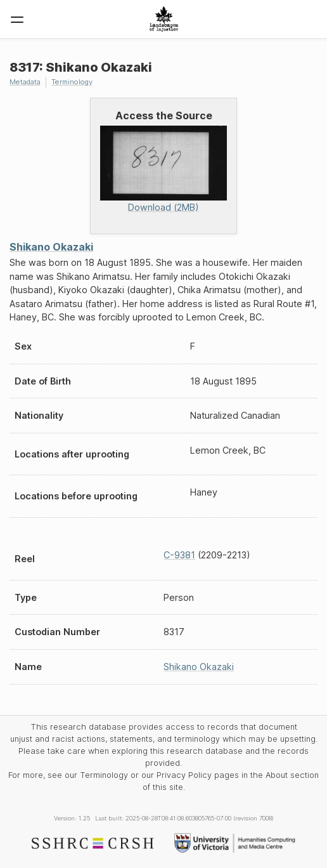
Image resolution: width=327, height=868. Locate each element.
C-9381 (179, 555)
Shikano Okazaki (51, 247)
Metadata (25, 82)
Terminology (72, 82)
